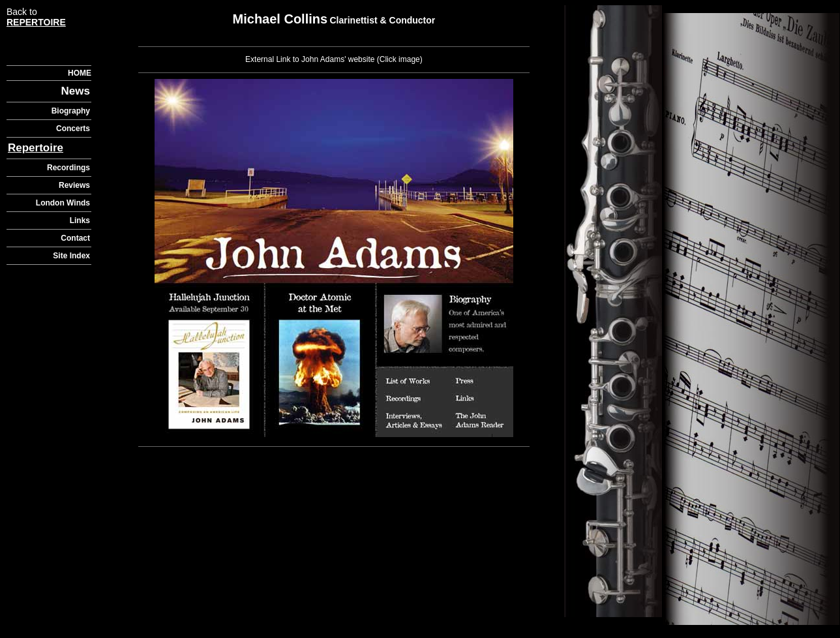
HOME (80, 73)
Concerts (73, 129)
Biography (71, 111)
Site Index (71, 256)
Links (80, 220)
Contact (75, 238)
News (76, 91)
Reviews (74, 185)
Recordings (68, 168)
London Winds (63, 203)
